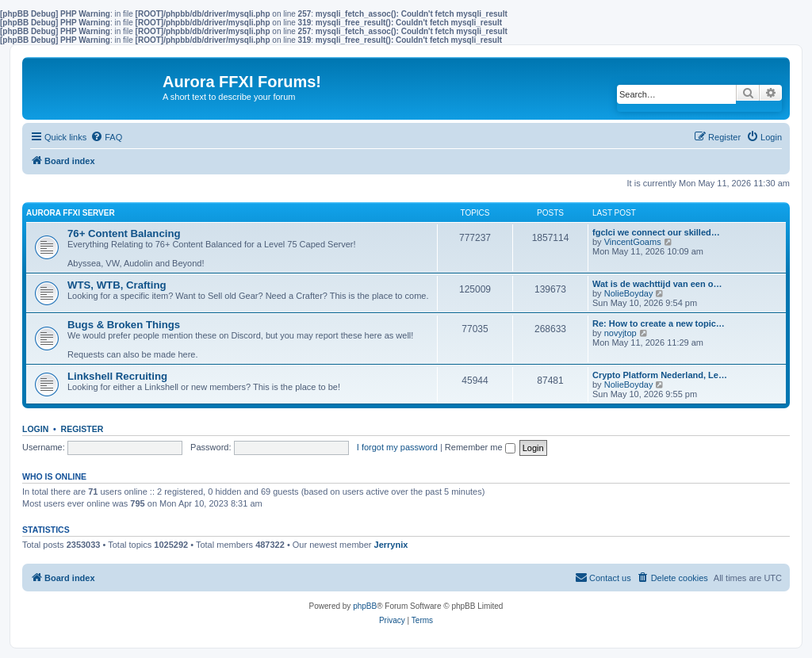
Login (35, 429)
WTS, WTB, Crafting (117, 285)
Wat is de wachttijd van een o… (657, 284)
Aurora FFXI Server (71, 213)
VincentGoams (633, 242)
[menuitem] (106, 137)
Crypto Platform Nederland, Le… (660, 375)
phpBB (365, 606)
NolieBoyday (629, 293)
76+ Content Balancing (124, 233)
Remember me (480, 447)
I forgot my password (397, 447)
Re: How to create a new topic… (659, 323)
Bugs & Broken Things (124, 325)
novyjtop (620, 333)
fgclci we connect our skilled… (656, 232)
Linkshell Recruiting (117, 376)
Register (82, 429)
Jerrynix (391, 545)
